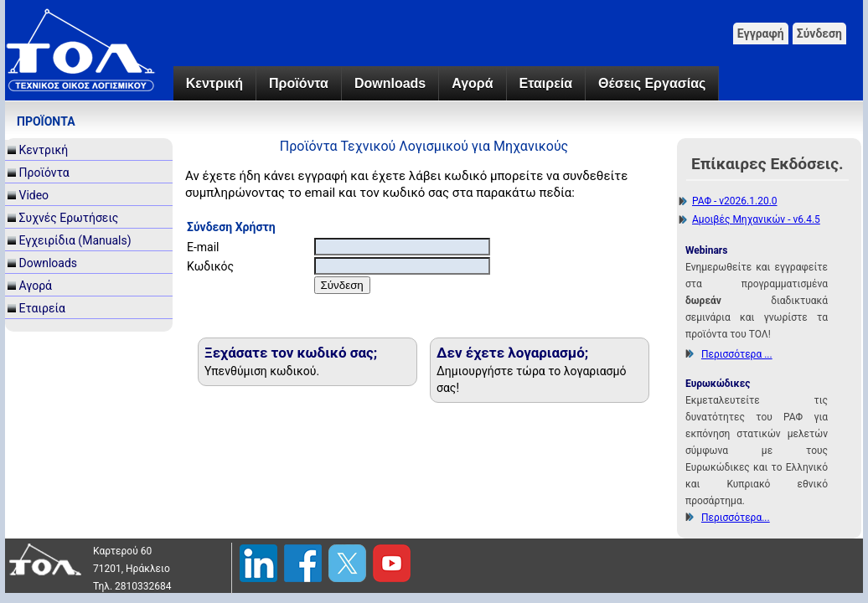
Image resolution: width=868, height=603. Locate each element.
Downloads (390, 83)
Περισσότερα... (736, 518)
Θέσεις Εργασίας (652, 83)
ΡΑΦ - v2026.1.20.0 (735, 201)
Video (34, 195)
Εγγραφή (761, 33)
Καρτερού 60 (122, 551)
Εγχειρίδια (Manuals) (75, 240)
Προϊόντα (299, 83)
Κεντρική (214, 83)
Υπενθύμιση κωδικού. (262, 371)
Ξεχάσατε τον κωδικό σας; (291, 353)
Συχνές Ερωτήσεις (68, 218)
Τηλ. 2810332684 (132, 586)
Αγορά (472, 83)
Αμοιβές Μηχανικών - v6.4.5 (756, 219)
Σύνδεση (819, 33)
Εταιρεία (546, 83)
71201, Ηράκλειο (132, 569)
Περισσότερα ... (737, 354)
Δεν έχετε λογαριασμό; (512, 353)
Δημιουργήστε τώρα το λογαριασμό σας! (531, 379)
